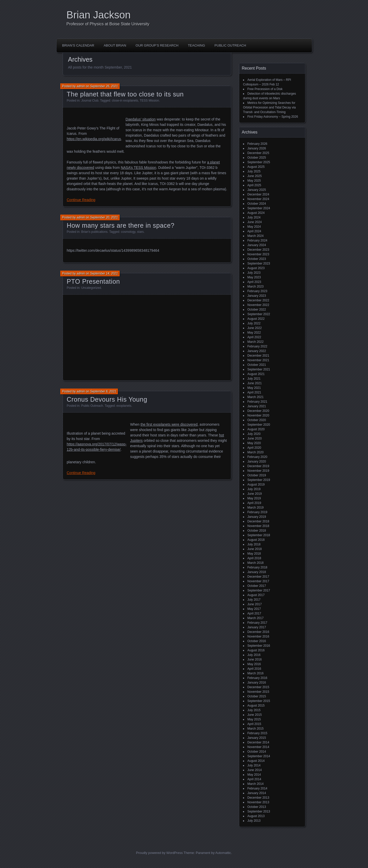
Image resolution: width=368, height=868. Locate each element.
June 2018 (255, 549)
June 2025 (255, 176)
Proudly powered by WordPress (159, 853)
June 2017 (255, 604)
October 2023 (257, 259)
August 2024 (256, 213)
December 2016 (258, 632)
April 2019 (254, 503)
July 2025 (254, 171)
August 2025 (256, 167)
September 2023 (259, 263)
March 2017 (255, 618)
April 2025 (254, 185)
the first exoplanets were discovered (169, 424)
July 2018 (254, 544)
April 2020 (254, 448)
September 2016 (259, 646)
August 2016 (256, 650)
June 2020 (255, 438)
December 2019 (258, 466)
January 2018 (257, 572)
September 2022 (259, 314)
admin (81, 86)
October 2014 (257, 752)
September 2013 (259, 811)
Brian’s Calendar (78, 45)
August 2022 (256, 319)
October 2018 (257, 531)
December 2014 (258, 742)
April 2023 (254, 282)
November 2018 (258, 526)
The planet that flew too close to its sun (125, 94)
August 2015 (256, 706)
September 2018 (259, 535)
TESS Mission (149, 101)
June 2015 (255, 715)
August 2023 (256, 268)
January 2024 (257, 245)
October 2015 (257, 696)
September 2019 (259, 480)
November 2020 (258, 415)
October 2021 (257, 365)
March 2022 (255, 342)
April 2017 (254, 613)
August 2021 (256, 374)
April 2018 (254, 558)
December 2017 (258, 577)
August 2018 (256, 540)
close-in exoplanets (125, 101)
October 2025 (257, 158)
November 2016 (258, 636)
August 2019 (256, 485)
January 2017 (257, 627)
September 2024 (259, 208)
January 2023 (257, 296)
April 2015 (254, 724)
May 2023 (254, 277)
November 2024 (258, 199)
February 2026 (257, 144)
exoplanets (124, 406)
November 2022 (258, 305)
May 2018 (254, 554)
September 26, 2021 (104, 86)
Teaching (196, 45)
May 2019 (254, 498)
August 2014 (256, 761)
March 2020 (255, 452)
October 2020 (257, 420)
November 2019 (258, 471)
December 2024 (258, 194)
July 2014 (254, 765)
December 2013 (258, 798)
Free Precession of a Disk (265, 89)
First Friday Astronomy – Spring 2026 (273, 117)
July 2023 (254, 273)
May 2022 (254, 333)
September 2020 (259, 425)
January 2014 (257, 793)
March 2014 (255, 784)
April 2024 (254, 231)
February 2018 (257, 567)
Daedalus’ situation (141, 119)
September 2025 (259, 162)
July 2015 (254, 710)
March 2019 (255, 508)
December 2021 (258, 356)
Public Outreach (230, 45)
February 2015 (257, 733)
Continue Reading (81, 200)
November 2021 (258, 360)
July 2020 (254, 434)
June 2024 (255, 222)
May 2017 (254, 609)
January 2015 (257, 738)
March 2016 (255, 673)
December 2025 (258, 153)
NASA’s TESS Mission (139, 168)
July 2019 (254, 489)
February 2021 (257, 402)
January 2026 (257, 148)
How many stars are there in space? (120, 225)
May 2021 (254, 388)
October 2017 (257, 586)
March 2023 (255, 287)
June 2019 (255, 494)
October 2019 (257, 475)
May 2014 (254, 775)
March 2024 (255, 236)
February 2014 (257, 788)
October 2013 (257, 807)
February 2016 (257, 678)
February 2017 (257, 623)
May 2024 (254, 227)
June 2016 (255, 660)
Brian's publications (94, 232)
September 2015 (259, 701)
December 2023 (258, 250)
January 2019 (257, 517)
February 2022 (257, 346)
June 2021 (255, 383)
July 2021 (254, 379)
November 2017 (258, 581)
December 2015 (258, 687)
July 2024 (254, 217)
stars (140, 232)
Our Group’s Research (157, 45)
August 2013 (256, 816)
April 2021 (254, 392)
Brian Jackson (99, 15)
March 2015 (255, 729)
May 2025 (254, 181)
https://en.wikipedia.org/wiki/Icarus (94, 139)
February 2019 (257, 512)
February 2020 (257, 457)
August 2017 (256, 595)
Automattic (223, 853)
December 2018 (258, 521)
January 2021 (257, 406)
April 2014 (254, 779)
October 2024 (257, 204)
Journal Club (90, 101)
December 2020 (258, 411)
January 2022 (257, 351)
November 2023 (258, 254)
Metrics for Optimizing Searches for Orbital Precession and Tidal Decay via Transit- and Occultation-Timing (269, 107)
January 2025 (257, 190)
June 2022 (255, 328)
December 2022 (258, 300)
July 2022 (254, 323)
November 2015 (258, 692)
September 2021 (259, 369)
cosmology (128, 232)
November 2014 (258, 747)
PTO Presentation (93, 281)
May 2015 (254, 719)
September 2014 (259, 756)
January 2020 (257, 462)
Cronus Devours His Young (107, 399)
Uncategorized (91, 288)
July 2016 (254, 655)
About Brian (115, 45)
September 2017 (259, 590)
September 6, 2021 (103, 391)
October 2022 (257, 310)
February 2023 (257, 291)
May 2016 (254, 664)
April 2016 (254, 669)
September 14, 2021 (104, 273)
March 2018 (255, 563)
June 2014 (255, 770)
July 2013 (254, 821)
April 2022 (254, 337)
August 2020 (256, 429)
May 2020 (254, 443)
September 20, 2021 (104, 217)
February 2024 (257, 240)
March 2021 (255, 397)
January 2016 (257, 683)
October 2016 (257, 641)
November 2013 (258, 802)
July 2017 (254, 600)
